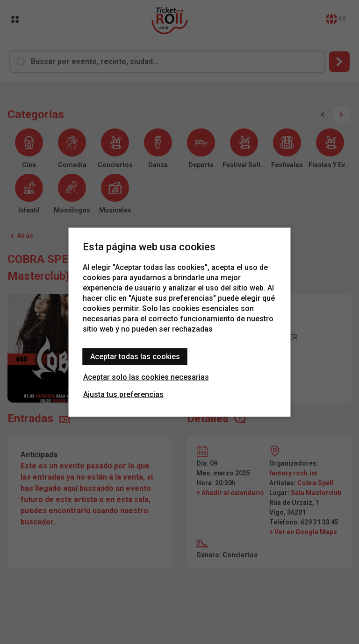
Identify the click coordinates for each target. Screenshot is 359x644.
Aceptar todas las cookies (135, 356)
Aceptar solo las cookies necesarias (146, 377)
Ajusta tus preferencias (123, 394)
